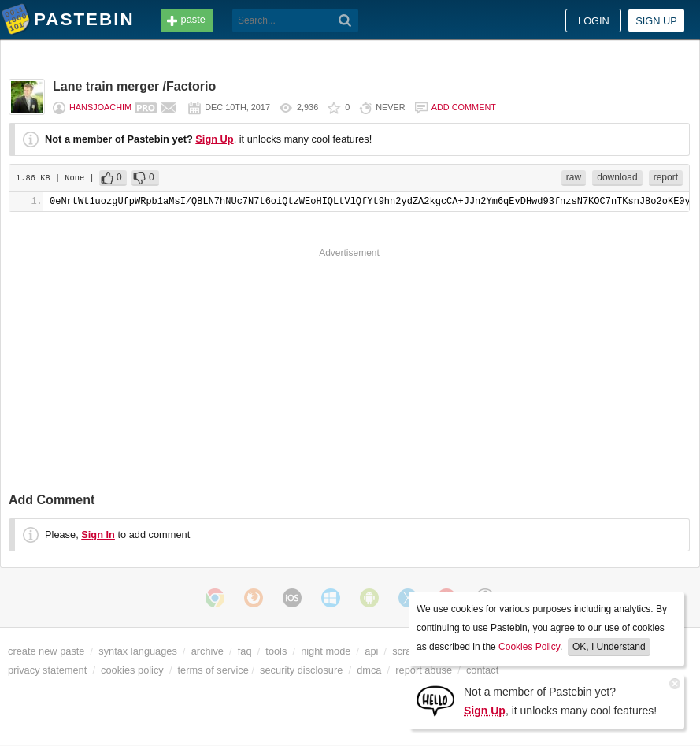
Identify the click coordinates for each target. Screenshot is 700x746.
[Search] (345, 20)
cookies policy (132, 670)
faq (245, 651)
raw (574, 177)
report (666, 177)
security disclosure (301, 670)
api (371, 651)
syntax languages (138, 651)
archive (207, 651)
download (617, 177)
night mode (326, 651)
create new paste (46, 651)
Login (594, 21)
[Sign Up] (435, 700)
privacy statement (47, 670)
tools (276, 651)
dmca (369, 670)
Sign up (656, 21)
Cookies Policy (529, 647)
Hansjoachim (100, 107)
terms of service (213, 670)
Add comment (464, 107)
